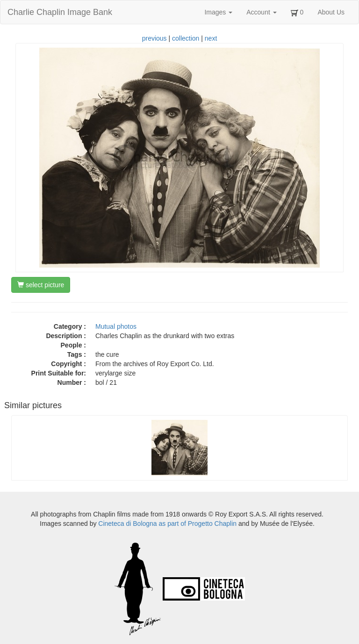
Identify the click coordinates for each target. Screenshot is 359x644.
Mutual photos (116, 326)
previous (154, 38)
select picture (41, 285)
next (211, 38)
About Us (331, 12)
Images (218, 12)
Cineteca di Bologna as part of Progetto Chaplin (167, 524)
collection (186, 38)
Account (261, 12)
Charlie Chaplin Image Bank (60, 12)
